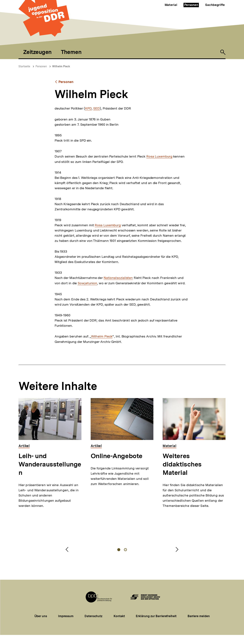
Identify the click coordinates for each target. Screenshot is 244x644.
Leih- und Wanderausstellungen (50, 464)
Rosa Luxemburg (159, 156)
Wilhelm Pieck (61, 66)
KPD (88, 108)
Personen (191, 5)
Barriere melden (199, 616)
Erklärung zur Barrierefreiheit (156, 616)
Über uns (41, 616)
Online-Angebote (117, 456)
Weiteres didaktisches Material (182, 464)
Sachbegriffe (215, 5)
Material (171, 5)
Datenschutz (94, 616)
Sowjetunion (87, 283)
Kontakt (119, 616)
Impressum (66, 616)
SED (96, 108)
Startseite (24, 66)
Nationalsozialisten (118, 278)
